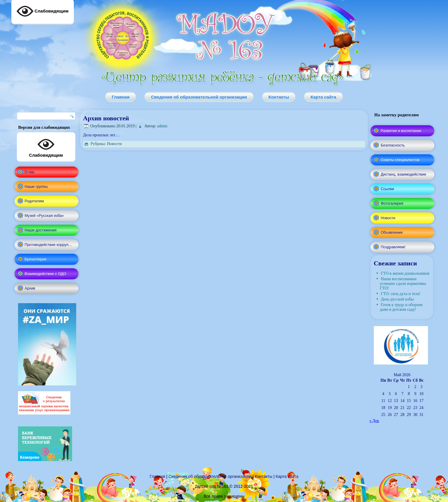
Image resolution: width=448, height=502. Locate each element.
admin (162, 126)
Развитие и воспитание (401, 131)
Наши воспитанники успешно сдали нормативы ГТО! (403, 284)
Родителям (34, 201)
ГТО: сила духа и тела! (401, 294)
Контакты (279, 97)
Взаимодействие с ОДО (45, 274)
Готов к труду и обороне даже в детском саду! (401, 307)
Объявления (391, 232)
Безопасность (393, 145)
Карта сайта (323, 97)
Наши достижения (41, 230)
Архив (30, 288)
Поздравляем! (393, 247)
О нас (30, 172)
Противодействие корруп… (49, 245)
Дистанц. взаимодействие (403, 174)
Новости (114, 144)
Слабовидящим (46, 147)
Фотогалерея (392, 203)
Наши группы (36, 186)
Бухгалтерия (36, 259)
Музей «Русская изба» (44, 216)
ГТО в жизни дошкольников (405, 273)
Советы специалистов (400, 160)
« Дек (374, 421)
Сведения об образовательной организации (199, 97)
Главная (121, 97)
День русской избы (397, 299)
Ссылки (387, 189)
